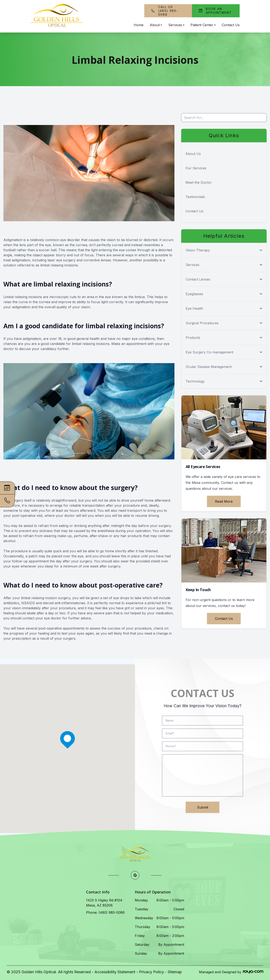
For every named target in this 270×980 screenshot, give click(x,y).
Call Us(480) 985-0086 (168, 11)
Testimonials (195, 197)
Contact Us (231, 25)
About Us (193, 154)
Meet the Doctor (199, 182)
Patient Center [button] (203, 25)
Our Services (196, 168)
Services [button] (176, 25)
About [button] (156, 25)
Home (139, 25)
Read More (224, 501)
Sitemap (175, 972)
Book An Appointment (219, 11)
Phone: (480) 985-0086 (105, 912)
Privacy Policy (151, 972)
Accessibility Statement (115, 972)
